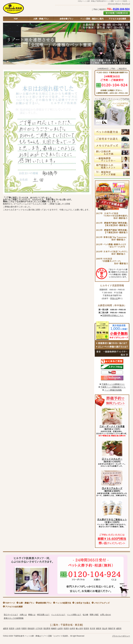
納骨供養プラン (67, 19)
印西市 (24, 628)
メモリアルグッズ (102, 603)
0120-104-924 (121, 9)
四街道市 (31, 628)
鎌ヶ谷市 (79, 628)
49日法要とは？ (43, 615)
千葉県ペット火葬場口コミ (113, 384)
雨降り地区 (94, 615)
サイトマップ (126, 4)
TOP (16, 19)
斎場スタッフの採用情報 (14, 618)
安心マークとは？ (11, 615)
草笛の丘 (114, 298)
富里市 (12, 628)
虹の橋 (85, 615)
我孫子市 (112, 628)
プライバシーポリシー (114, 4)
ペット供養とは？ (74, 615)
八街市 (18, 628)
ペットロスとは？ (58, 615)
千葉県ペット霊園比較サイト (113, 387)
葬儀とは (32, 615)
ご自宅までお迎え (82, 603)
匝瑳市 (86, 628)
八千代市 (39, 628)
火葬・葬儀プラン (41, 19)
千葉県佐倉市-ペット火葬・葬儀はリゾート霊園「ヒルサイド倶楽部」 (42, 636)
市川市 (93, 628)
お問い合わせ (106, 615)
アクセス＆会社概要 (117, 19)
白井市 (72, 628)
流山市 (105, 628)
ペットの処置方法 (63, 603)
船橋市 (54, 628)
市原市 (66, 628)
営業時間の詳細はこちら (113, 315)
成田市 (6, 628)
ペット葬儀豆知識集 (113, 390)
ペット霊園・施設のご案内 (92, 19)
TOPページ (10, 603)
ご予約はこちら (117, 13)
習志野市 (47, 628)
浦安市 (99, 628)
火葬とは (23, 615)
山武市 (60, 628)
